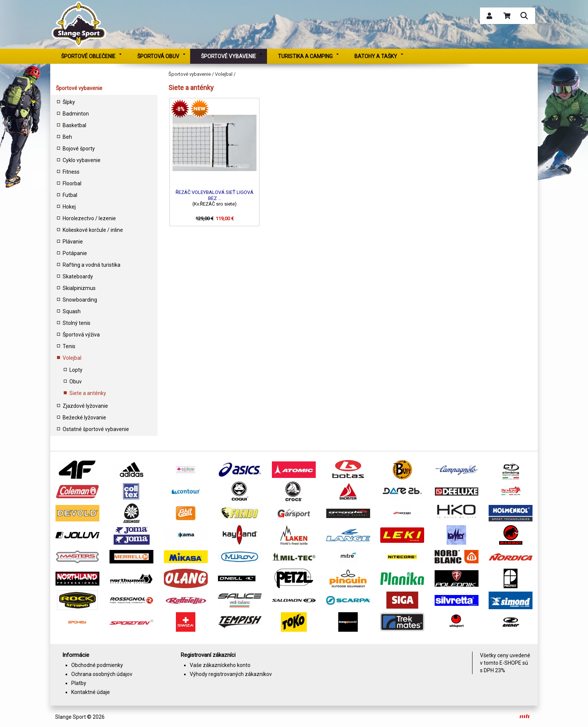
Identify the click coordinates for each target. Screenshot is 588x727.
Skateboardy (78, 276)
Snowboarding (80, 300)
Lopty (76, 370)
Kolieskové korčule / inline (93, 230)
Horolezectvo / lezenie (89, 218)
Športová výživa (81, 335)
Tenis (69, 346)
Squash (72, 311)
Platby (79, 683)
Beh (67, 137)
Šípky (69, 102)
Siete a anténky (88, 393)
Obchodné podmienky (97, 665)
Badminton (76, 114)
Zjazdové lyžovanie (85, 406)
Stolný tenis (76, 323)
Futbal (70, 195)
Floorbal (72, 183)
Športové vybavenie (79, 88)
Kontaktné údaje (91, 692)
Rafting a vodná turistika (91, 265)
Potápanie (75, 253)
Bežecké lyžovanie (84, 418)
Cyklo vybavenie (82, 160)
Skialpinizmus (79, 288)
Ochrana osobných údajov (102, 674)
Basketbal (74, 125)
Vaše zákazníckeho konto (220, 665)
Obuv (76, 382)
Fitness (71, 172)
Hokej (69, 207)
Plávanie (73, 242)
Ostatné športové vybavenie (96, 429)
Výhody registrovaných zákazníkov (231, 674)
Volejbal (72, 358)
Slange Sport (70, 717)
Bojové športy (79, 149)
